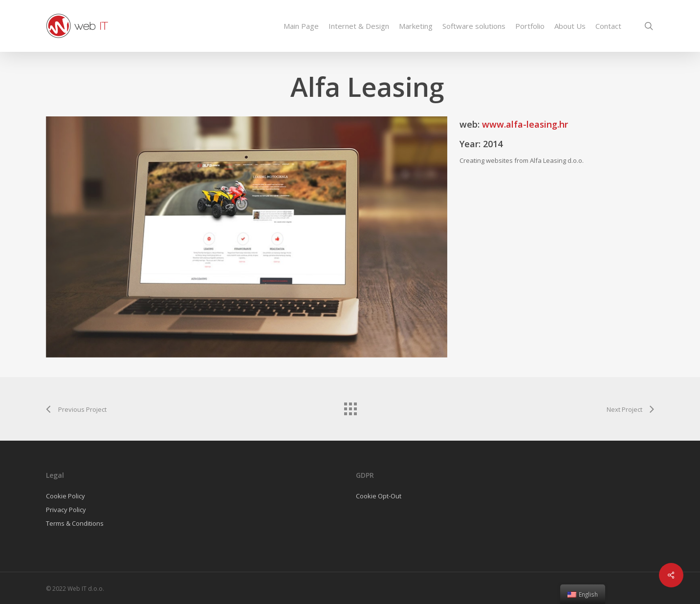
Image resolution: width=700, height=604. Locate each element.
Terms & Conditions (75, 523)
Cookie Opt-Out (379, 496)
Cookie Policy (66, 496)
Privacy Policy (66, 510)
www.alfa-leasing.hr (525, 124)
